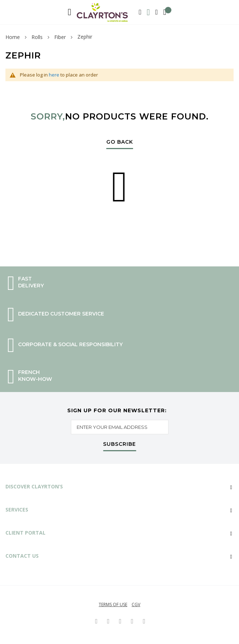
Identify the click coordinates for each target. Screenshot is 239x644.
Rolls (37, 37)
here (54, 75)
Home (13, 37)
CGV (136, 604)
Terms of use (113, 604)
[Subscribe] (119, 446)
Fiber (60, 37)
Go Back (120, 142)
